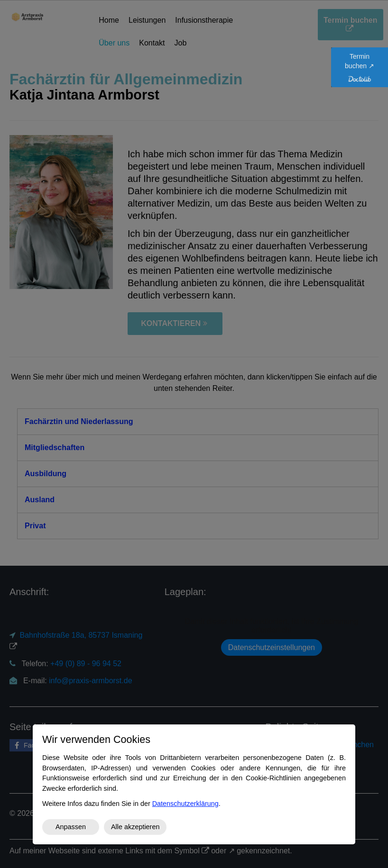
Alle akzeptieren (135, 827)
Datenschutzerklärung (185, 804)
